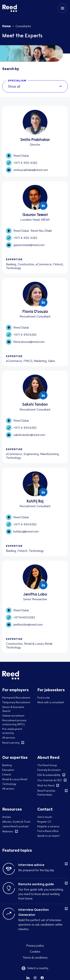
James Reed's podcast (15, 826)
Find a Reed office (48, 831)
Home (7, 26)
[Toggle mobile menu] (63, 8)
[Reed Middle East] (10, 8)
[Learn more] (43, 206)
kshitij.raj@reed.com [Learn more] (22, 532)
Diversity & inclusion (49, 770)
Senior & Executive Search (13, 709)
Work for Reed (46, 785)
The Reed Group (47, 765)
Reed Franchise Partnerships (46, 793)
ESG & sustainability (49, 775)
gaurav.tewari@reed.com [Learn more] (25, 245)
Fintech (7, 775)
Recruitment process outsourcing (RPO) (14, 722)
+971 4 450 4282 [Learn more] (22, 163)
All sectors (8, 789)
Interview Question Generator (34, 912)
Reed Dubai (21, 156)
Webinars (8, 831)
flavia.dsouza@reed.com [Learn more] (25, 342)
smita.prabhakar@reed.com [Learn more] (27, 170)
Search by (11, 69)
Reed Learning (11, 743)
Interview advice (31, 865)
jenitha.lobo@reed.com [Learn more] (24, 625)
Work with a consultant (51, 702)
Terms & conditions (35, 958)
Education (8, 770)
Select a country (38, 968)
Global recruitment (13, 716)
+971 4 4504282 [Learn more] (21, 335)
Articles (7, 817)
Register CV (44, 822)
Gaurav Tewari (35, 215)
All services (9, 738)
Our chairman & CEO (50, 780)
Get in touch (45, 817)
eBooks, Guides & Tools (16, 822)
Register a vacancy (48, 826)
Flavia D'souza (35, 312)
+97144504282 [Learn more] (21, 617)
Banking (7, 765)
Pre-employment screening (12, 731)
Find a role (43, 698)
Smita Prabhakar (35, 140)
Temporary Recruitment (16, 702)
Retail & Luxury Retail (15, 779)
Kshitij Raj (35, 502)
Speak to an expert (48, 836)
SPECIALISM (17, 80)
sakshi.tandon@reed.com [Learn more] (26, 435)
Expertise (14, 259)
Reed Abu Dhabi (41, 231)
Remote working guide (36, 884)
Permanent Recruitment (16, 698)
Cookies (35, 952)
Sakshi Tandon (35, 405)
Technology (9, 784)
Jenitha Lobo (35, 595)
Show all (14, 86)
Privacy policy (35, 946)
